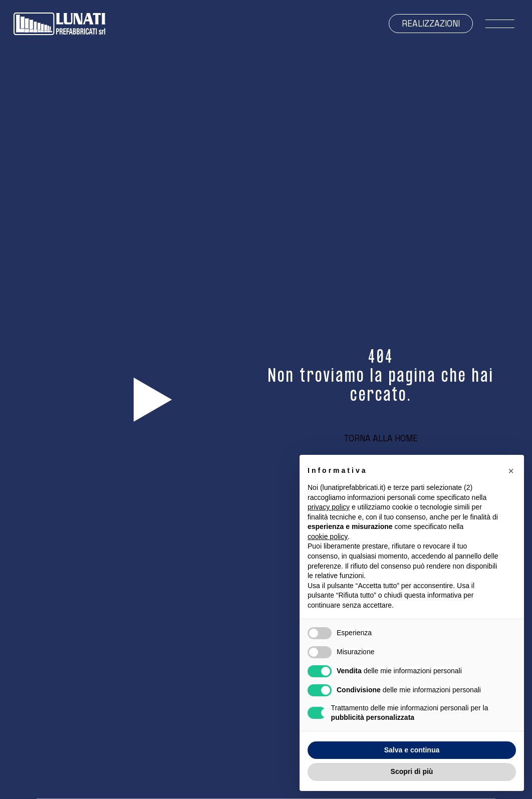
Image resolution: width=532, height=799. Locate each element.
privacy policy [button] (329, 507)
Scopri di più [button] (412, 771)
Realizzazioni (431, 24)
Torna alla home (381, 439)
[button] (511, 471)
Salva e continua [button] (412, 750)
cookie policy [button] (328, 537)
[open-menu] (500, 24)
